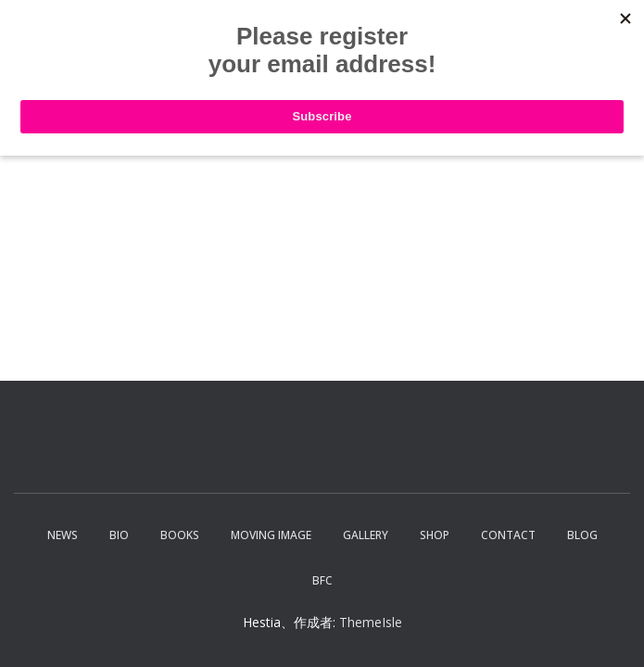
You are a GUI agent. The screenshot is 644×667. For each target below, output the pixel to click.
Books (180, 535)
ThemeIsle (371, 622)
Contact (508, 535)
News (63, 535)
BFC (322, 580)
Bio (119, 535)
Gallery (366, 535)
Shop (435, 535)
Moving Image (271, 535)
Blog (582, 535)
